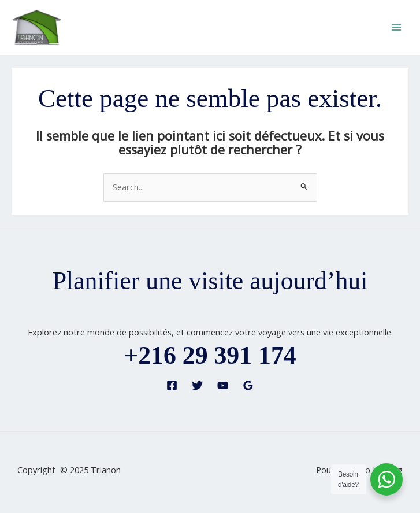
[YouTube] (223, 385)
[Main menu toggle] (396, 27)
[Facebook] (172, 385)
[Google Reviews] (248, 385)
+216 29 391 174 (210, 355)
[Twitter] (197, 385)
